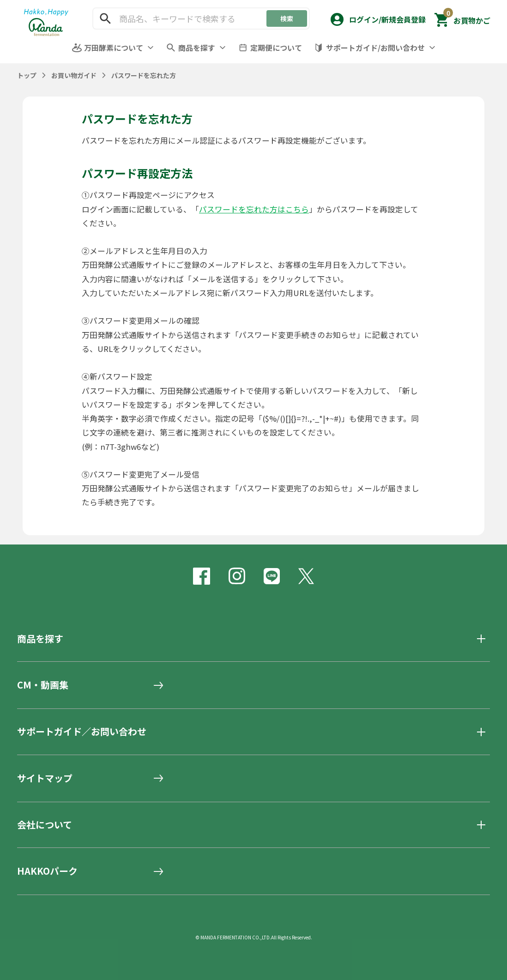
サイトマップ (45, 778)
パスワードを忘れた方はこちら (254, 209)
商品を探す (197, 48)
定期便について (276, 48)
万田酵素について (114, 48)
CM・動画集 (43, 685)
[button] (377, 17)
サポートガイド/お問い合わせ (375, 48)
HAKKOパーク (47, 871)
